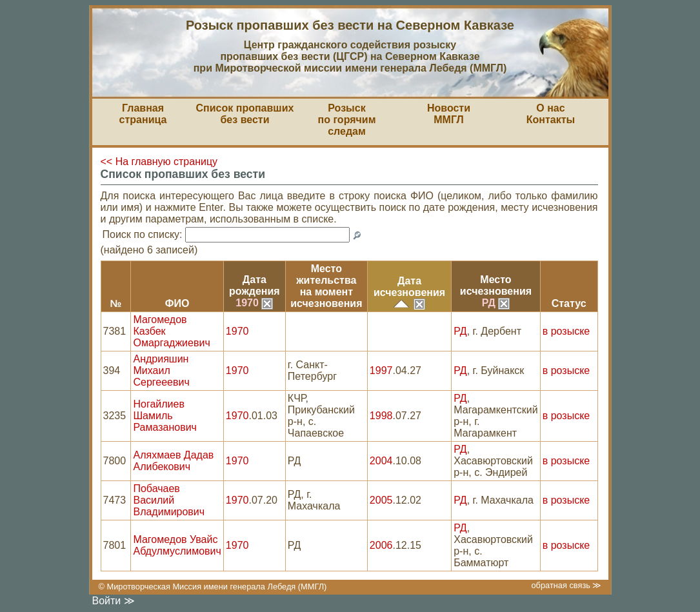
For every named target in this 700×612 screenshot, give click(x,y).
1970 (254, 303)
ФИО (177, 303)
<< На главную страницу (159, 162)
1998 (381, 416)
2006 (381, 545)
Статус (569, 303)
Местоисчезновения (496, 285)
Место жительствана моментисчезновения (326, 286)
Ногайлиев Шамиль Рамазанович (165, 416)
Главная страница (143, 114)
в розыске (566, 331)
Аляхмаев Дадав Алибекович (173, 461)
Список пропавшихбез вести (245, 114)
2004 (381, 461)
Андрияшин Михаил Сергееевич (161, 370)
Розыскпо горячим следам (347, 120)
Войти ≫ (114, 601)
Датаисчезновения (409, 287)
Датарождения (255, 285)
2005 (381, 500)
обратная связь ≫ (566, 585)
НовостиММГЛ (449, 114)
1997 (381, 370)
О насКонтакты (551, 114)
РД (496, 303)
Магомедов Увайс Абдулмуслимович (177, 545)
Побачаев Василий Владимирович (169, 500)
